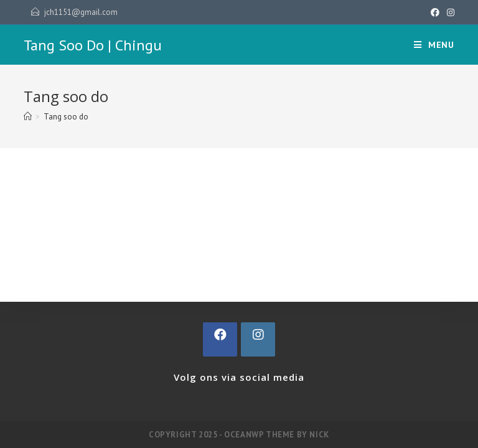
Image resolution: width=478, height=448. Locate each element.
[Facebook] (220, 339)
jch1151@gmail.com (81, 12)
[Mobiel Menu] (434, 45)
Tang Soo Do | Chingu (93, 45)
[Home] (28, 117)
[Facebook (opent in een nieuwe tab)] (435, 12)
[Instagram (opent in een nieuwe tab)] (449, 12)
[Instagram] (258, 339)
